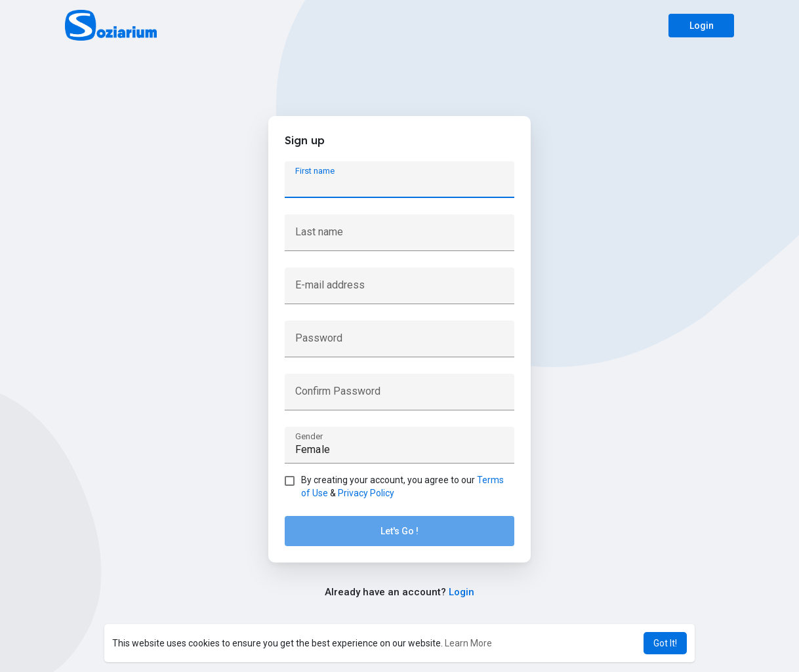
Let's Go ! (399, 531)
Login (702, 26)
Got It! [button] (665, 643)
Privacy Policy (366, 493)
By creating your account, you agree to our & (402, 486)
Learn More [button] (468, 643)
